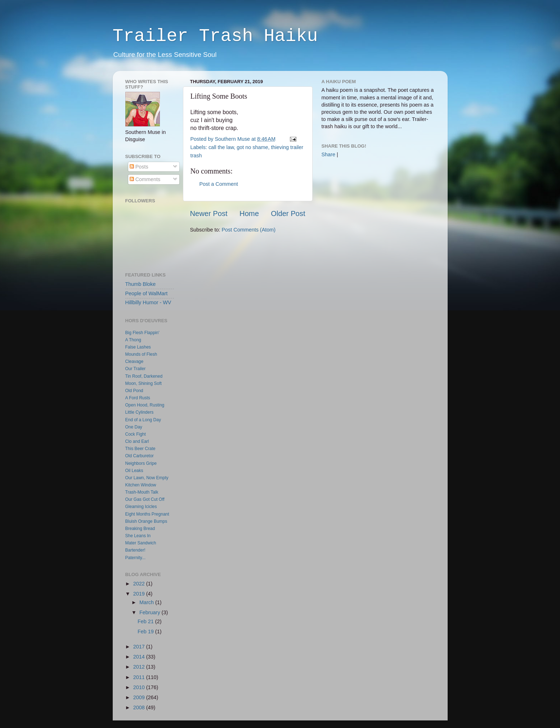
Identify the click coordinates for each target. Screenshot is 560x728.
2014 (140, 657)
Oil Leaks (134, 471)
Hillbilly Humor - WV (148, 302)
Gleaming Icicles (141, 507)
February (151, 612)
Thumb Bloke (141, 284)
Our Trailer (136, 369)
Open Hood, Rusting (145, 405)
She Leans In (138, 536)
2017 (140, 647)
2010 (140, 687)
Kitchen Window (141, 485)
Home (249, 214)
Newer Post (209, 214)
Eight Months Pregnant (147, 514)
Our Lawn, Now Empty (147, 478)
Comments (145, 179)
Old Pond (134, 391)
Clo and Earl (137, 441)
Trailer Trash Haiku (215, 36)
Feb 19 (146, 632)
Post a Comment (219, 184)
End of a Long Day (143, 420)
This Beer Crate (140, 449)
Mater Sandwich (141, 543)
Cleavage (135, 361)
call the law (221, 147)
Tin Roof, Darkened (144, 376)
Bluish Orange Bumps (146, 521)
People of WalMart (147, 293)
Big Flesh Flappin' (142, 333)
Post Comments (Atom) (249, 230)
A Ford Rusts (138, 398)
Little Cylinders (140, 412)
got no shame (252, 147)
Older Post (288, 214)
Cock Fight (136, 434)
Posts (139, 167)
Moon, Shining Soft (144, 383)
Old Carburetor (140, 456)
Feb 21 (146, 621)
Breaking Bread (140, 529)
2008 (140, 707)
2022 (140, 584)
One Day (134, 427)
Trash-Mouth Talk (142, 492)
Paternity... (135, 558)
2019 (140, 594)
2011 (140, 677)
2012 (140, 667)
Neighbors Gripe (141, 463)
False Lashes (138, 347)
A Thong (133, 340)
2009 (140, 697)
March (147, 602)
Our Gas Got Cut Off (145, 499)
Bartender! (135, 550)
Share (328, 154)
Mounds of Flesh (141, 354)
